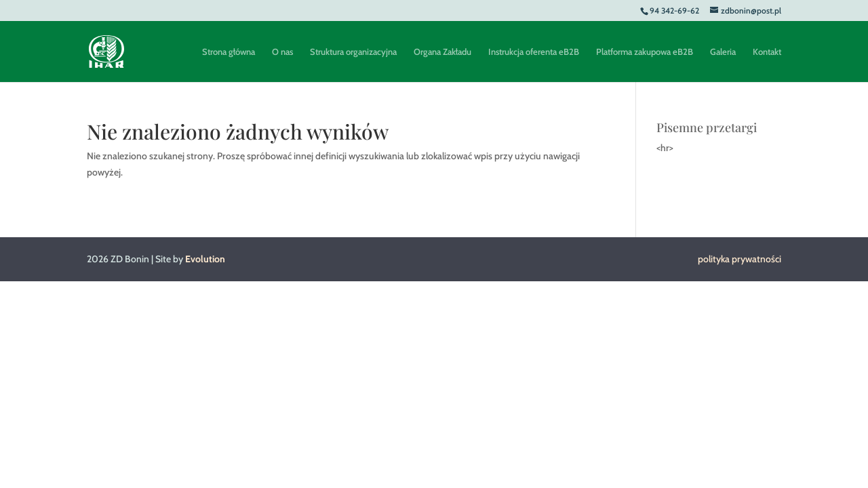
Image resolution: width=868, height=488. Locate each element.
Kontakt (767, 52)
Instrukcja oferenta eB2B (534, 52)
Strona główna (229, 52)
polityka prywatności (739, 259)
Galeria (723, 52)
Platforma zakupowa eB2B (645, 52)
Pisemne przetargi (707, 127)
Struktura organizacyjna (353, 52)
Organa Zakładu (442, 52)
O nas (282, 52)
